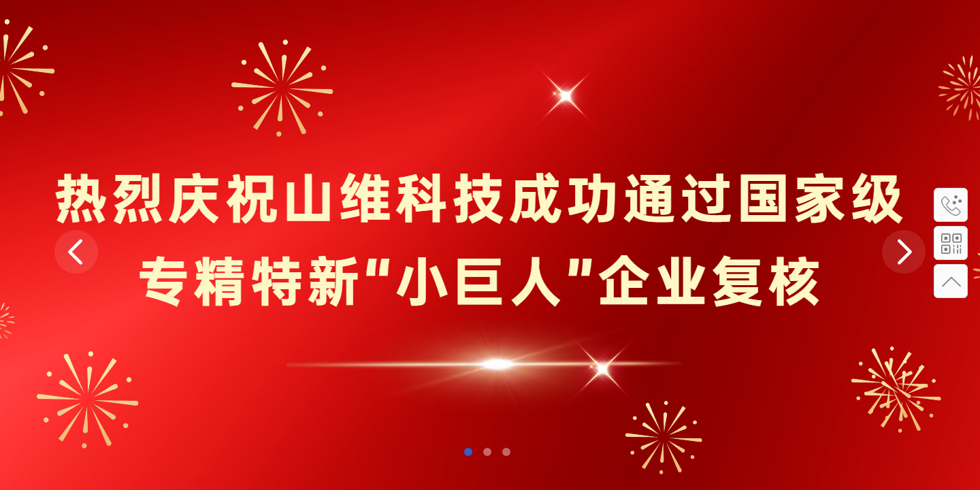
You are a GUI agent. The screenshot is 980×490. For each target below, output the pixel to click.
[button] (468, 452)
